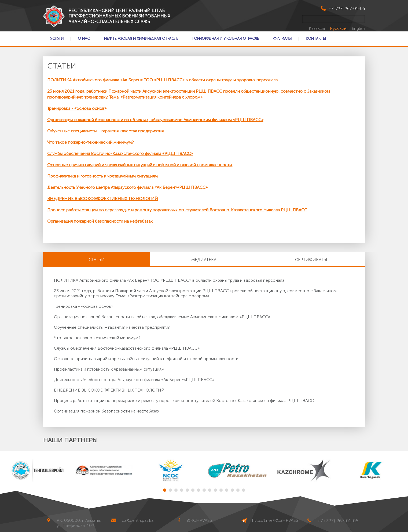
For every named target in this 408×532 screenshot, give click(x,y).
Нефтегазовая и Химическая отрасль (141, 39)
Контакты (316, 39)
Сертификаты (311, 260)
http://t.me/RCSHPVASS (275, 520)
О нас (84, 39)
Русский (339, 28)
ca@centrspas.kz (138, 520)
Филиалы (282, 39)
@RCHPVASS (200, 520)
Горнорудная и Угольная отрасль (226, 39)
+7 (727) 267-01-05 (347, 8)
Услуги (57, 39)
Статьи (97, 260)
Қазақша (317, 28)
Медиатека (204, 260)
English (358, 28)
